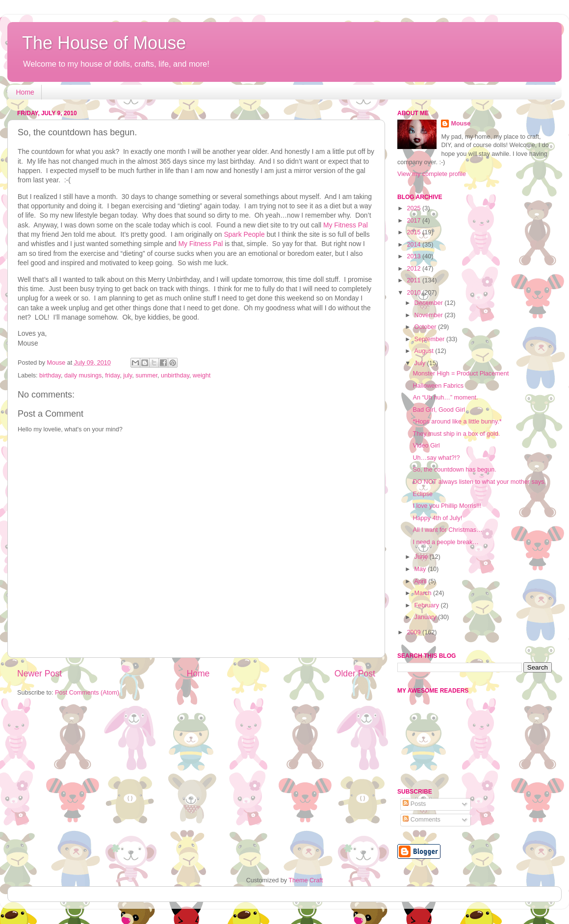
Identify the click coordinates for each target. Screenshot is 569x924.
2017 (414, 221)
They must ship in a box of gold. (456, 434)
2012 (414, 269)
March (424, 593)
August (425, 351)
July (421, 363)
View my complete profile (432, 174)
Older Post (355, 674)
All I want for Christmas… (447, 530)
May (421, 569)
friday (112, 375)
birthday (50, 375)
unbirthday (175, 375)
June (422, 557)
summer (146, 375)
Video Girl (426, 446)
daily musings (83, 375)
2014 (414, 245)
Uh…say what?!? (436, 458)
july (128, 375)
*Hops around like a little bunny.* (457, 422)
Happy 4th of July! (437, 518)
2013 (414, 256)
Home (25, 92)
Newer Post (39, 674)
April (422, 581)
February (428, 605)
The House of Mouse (104, 43)
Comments (421, 820)
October (426, 327)
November (430, 315)
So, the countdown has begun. (454, 470)
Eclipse (423, 494)
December (430, 303)
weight (202, 375)
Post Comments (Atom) (87, 693)
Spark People (244, 234)
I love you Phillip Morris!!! (447, 506)
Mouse (461, 124)
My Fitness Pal (346, 225)
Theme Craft (306, 880)
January (426, 617)
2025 (414, 208)
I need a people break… (445, 542)
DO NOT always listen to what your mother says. (479, 482)
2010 (414, 293)
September (430, 339)
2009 (414, 632)
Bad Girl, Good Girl (439, 410)
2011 (414, 280)
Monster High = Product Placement (461, 374)
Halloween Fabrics (438, 386)
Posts (414, 804)
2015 (414, 232)
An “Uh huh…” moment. (445, 398)
